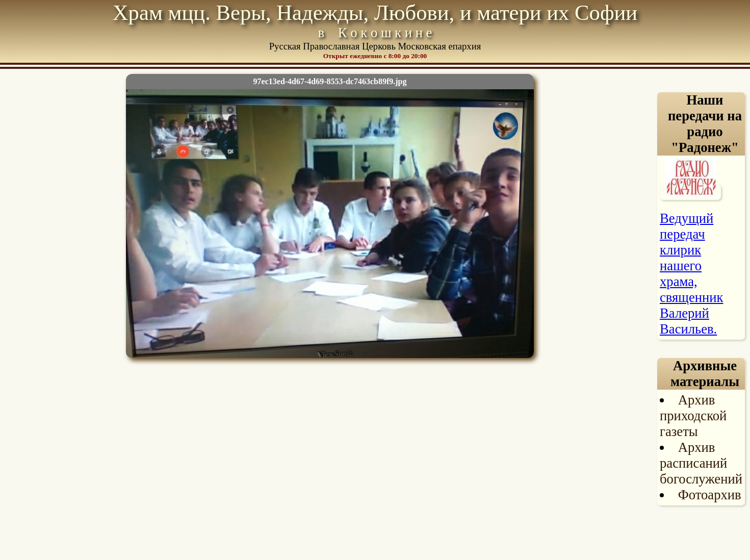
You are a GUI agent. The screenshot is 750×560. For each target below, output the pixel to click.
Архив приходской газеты (693, 416)
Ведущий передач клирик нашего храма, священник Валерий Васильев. (691, 274)
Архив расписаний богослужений (701, 463)
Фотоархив (710, 495)
